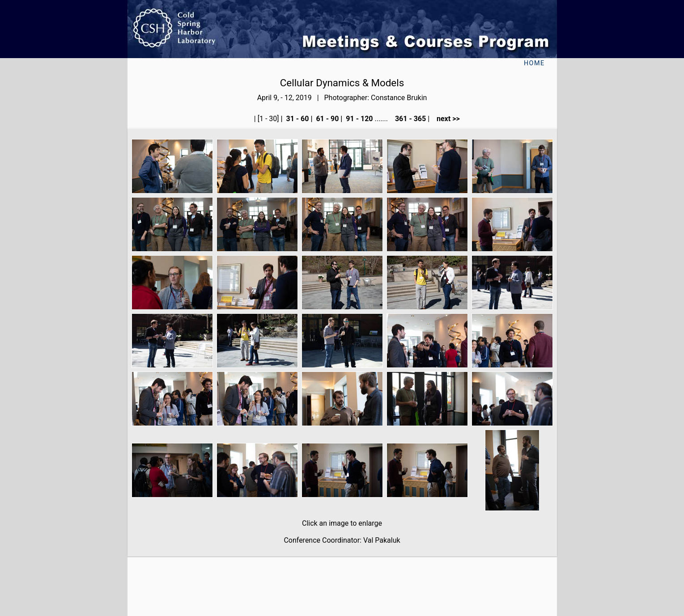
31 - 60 (297, 119)
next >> (446, 119)
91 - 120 (358, 119)
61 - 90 (326, 119)
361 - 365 (410, 119)
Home (534, 63)
